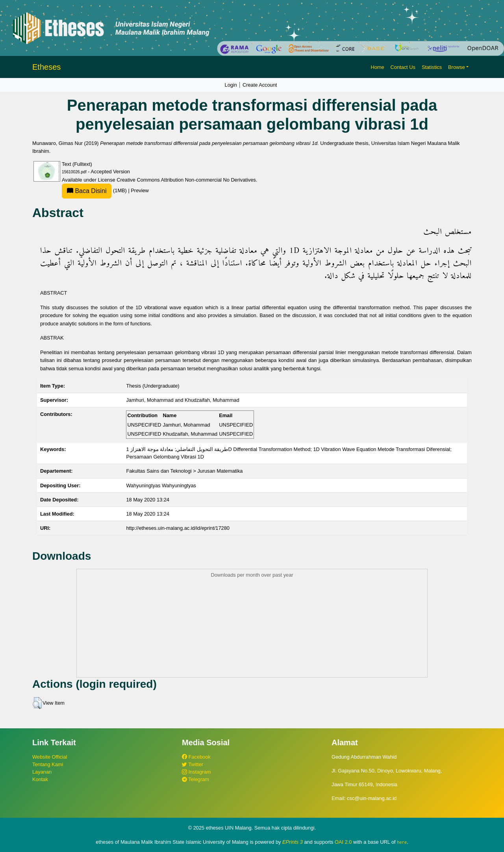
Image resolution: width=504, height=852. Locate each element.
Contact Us (403, 67)
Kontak (40, 779)
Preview (140, 190)
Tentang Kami (48, 764)
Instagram (196, 772)
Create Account (260, 85)
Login (231, 85)
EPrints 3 (293, 842)
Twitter (193, 764)
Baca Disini (87, 191)
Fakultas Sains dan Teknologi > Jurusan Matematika (184, 471)
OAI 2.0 (343, 842)
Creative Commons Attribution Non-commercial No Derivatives (186, 180)
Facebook (196, 757)
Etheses (46, 67)
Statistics (432, 67)
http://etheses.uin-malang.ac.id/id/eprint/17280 (178, 528)
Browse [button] (457, 67)
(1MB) (95, 190)
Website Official (50, 757)
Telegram (195, 779)
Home (377, 67)
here (402, 842)
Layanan (42, 772)
